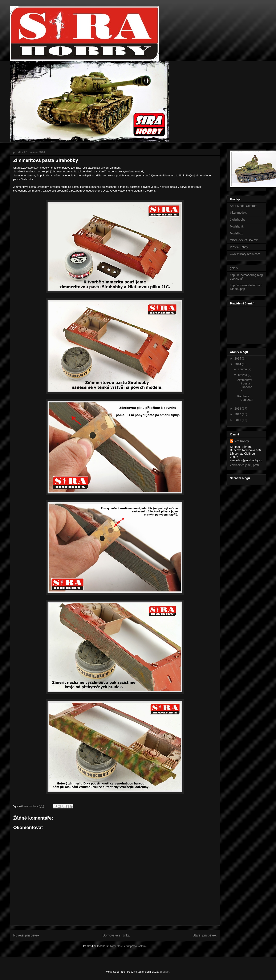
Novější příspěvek (26, 935)
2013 (238, 409)
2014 (238, 364)
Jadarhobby (238, 220)
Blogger (165, 972)
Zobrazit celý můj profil (245, 465)
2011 (238, 420)
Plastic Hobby (239, 247)
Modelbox (236, 233)
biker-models (238, 213)
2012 (238, 414)
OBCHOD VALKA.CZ (244, 240)
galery (234, 268)
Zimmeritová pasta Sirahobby (245, 385)
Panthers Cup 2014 (245, 398)
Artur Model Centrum (244, 206)
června (243, 369)
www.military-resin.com (245, 254)
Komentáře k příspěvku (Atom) (128, 946)
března (243, 375)
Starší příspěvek (205, 935)
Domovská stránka (116, 935)
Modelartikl (237, 226)
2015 (238, 358)
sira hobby (242, 441)
